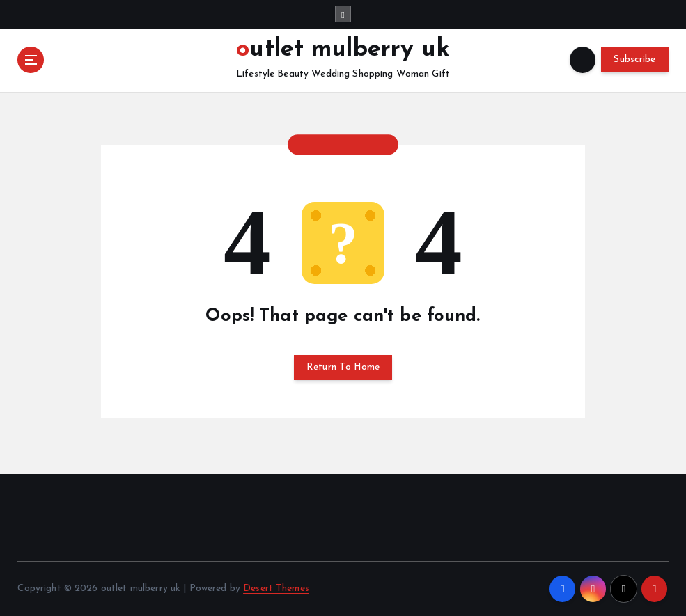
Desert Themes (276, 589)
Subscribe (634, 60)
